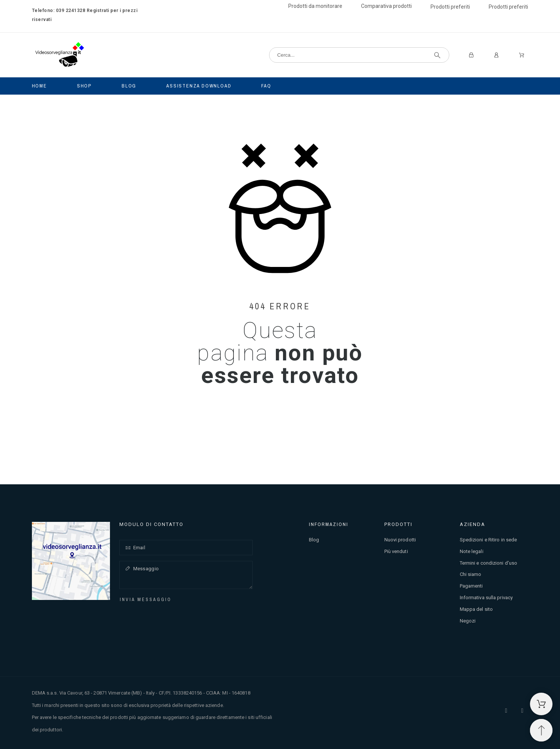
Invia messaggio (146, 600)
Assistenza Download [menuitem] (199, 86)
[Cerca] (359, 55)
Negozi (468, 621)
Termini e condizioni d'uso (489, 563)
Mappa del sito (476, 609)
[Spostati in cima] (541, 730)
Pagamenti (471, 586)
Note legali (472, 551)
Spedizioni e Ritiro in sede (488, 540)
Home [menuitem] (39, 86)
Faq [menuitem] (266, 86)
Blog (314, 540)
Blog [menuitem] (129, 86)
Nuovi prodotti (400, 540)
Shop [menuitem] (84, 86)
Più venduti (396, 551)
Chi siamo (471, 574)
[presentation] (175, 618)
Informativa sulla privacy (486, 598)
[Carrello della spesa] (541, 704)
